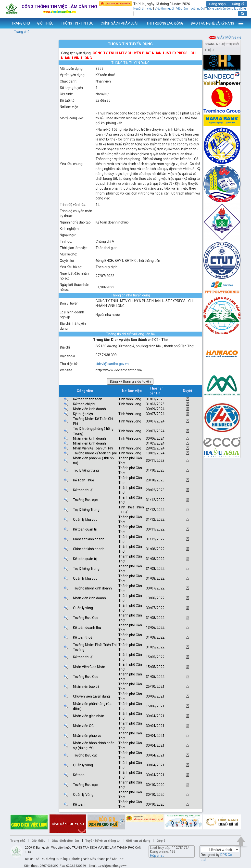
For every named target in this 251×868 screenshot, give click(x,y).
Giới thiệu (38, 841)
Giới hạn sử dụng (138, 841)
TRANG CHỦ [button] (21, 23)
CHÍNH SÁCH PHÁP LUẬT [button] (120, 23)
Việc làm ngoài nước (190, 9)
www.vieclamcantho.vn (4, 23)
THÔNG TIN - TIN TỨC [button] (77, 23)
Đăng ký (238, 4)
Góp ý (161, 841)
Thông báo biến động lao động (226, 9)
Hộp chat (157, 855)
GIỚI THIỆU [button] (45, 23)
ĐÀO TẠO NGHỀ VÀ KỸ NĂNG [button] (212, 23)
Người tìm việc (143, 9)
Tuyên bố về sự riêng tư (102, 841)
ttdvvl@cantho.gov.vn (112, 364)
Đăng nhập (217, 4)
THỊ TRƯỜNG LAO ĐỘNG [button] (165, 23)
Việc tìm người (164, 9)
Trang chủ (22, 32)
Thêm (241, 23)
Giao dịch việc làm (65, 841)
